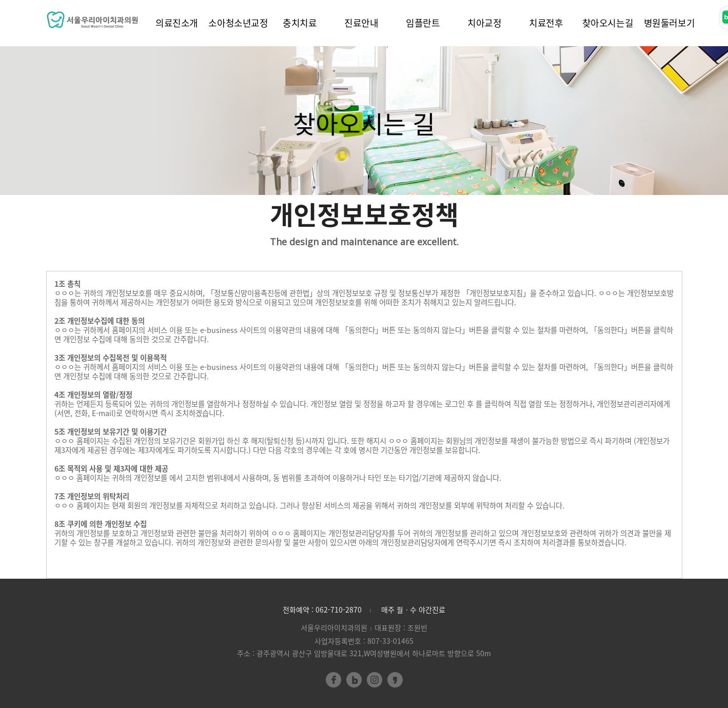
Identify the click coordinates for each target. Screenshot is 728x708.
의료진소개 (177, 23)
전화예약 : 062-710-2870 (322, 609)
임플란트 (423, 23)
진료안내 (361, 23)
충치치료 (300, 23)
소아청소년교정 (238, 23)
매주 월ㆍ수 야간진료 (413, 609)
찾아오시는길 (608, 23)
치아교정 (485, 23)
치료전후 (546, 23)
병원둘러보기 (670, 23)
